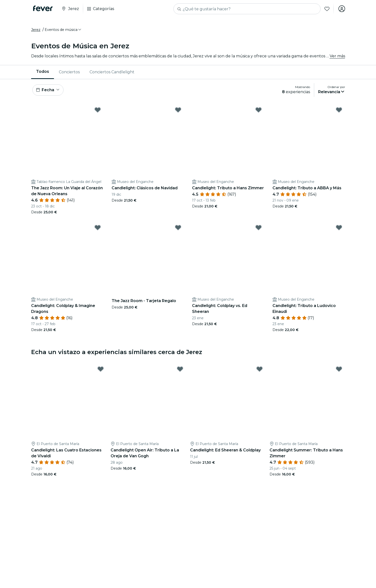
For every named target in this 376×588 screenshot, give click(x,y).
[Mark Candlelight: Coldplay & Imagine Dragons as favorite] (98, 228)
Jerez (36, 30)
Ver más (337, 56)
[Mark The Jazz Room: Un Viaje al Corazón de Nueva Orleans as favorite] (98, 111)
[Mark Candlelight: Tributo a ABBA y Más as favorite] (339, 111)
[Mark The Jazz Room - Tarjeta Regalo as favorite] (178, 228)
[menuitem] (43, 72)
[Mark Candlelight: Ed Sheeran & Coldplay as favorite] (259, 370)
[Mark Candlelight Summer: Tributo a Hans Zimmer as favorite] (339, 370)
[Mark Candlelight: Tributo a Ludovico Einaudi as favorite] (339, 228)
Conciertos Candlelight (112, 72)
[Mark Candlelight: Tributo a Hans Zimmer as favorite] (259, 111)
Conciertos (69, 72)
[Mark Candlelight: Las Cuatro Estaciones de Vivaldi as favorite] (101, 370)
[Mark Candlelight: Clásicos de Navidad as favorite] (178, 111)
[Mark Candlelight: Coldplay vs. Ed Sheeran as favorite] (259, 228)
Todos (43, 72)
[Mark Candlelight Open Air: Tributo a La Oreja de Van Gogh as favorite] (180, 370)
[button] (63, 30)
